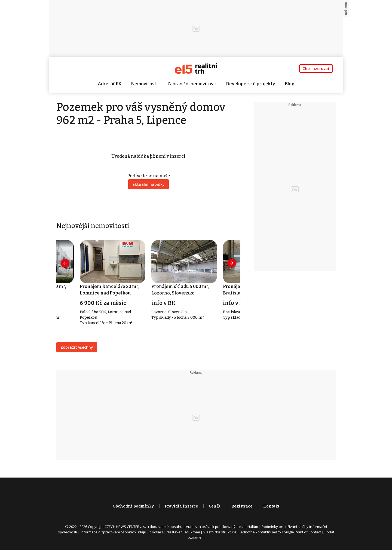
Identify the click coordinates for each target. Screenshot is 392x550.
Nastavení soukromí (183, 532)
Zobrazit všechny (77, 347)
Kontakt (271, 506)
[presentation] (65, 263)
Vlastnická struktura (220, 532)
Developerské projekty (251, 84)
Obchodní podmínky (133, 506)
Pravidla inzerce (181, 506)
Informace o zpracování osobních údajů (113, 532)
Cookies (156, 532)
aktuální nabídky (148, 184)
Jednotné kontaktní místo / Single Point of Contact (280, 532)
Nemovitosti (144, 84)
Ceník (215, 506)
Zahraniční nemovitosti (192, 84)
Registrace (242, 506)
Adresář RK (110, 84)
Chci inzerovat (316, 69)
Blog (290, 84)
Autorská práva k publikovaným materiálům (222, 527)
